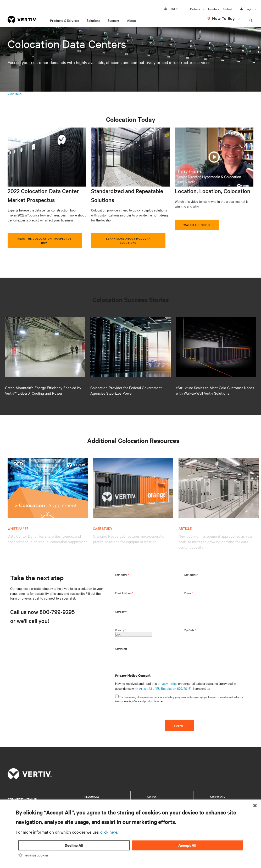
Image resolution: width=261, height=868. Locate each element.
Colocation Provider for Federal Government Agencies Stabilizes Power (126, 390)
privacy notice (167, 683)
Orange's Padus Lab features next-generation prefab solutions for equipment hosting (130, 539)
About (132, 20)
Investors (213, 9)
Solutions (93, 20)
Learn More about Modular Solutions (128, 240)
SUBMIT (180, 725)
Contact (227, 9)
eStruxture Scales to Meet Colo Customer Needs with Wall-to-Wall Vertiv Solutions (215, 390)
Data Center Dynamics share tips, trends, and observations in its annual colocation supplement (47, 539)
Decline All (74, 845)
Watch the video (197, 225)
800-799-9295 (57, 612)
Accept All (187, 845)
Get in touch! (15, 94)
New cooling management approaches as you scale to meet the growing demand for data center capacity (215, 542)
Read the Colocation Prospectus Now (45, 240)
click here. (109, 832)
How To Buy (223, 18)
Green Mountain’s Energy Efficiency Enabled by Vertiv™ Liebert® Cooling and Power (43, 390)
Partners (195, 9)
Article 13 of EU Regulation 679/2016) (165, 688)
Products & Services (65, 20)
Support (113, 20)
